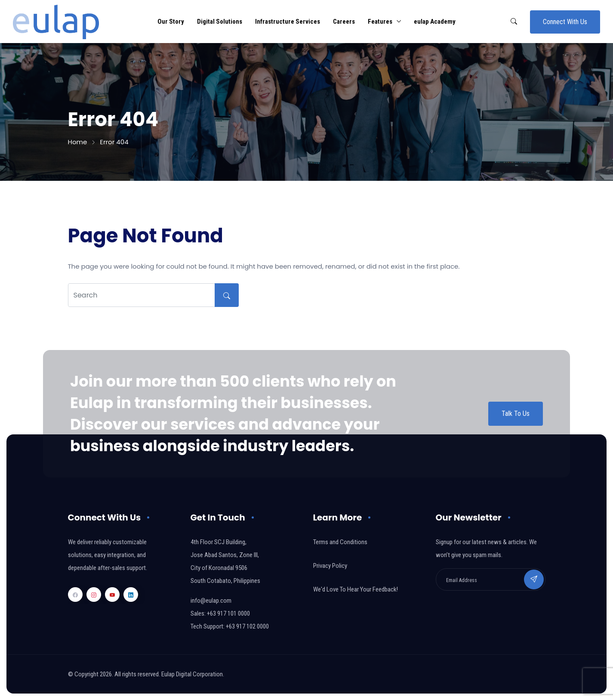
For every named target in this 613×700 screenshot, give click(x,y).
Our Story (171, 22)
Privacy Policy (330, 566)
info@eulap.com (211, 601)
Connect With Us (565, 22)
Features (380, 22)
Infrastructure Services (288, 22)
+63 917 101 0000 (228, 613)
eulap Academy (435, 22)
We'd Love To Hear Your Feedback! (356, 589)
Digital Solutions (220, 22)
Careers (344, 22)
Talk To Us (516, 413)
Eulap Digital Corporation (192, 674)
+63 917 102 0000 (247, 626)
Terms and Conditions (340, 542)
